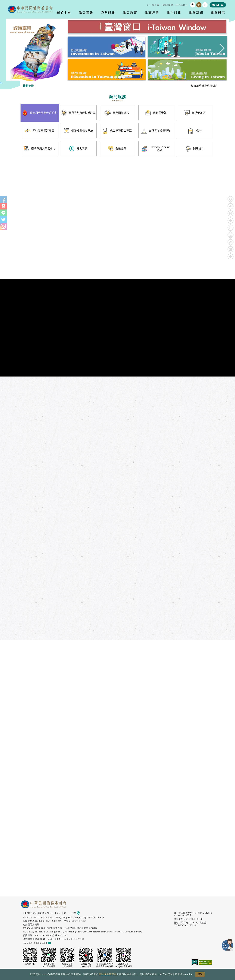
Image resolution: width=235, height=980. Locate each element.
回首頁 (156, 5)
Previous (15, 50)
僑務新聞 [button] (196, 13)
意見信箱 (54, 943)
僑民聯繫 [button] (86, 13)
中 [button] (199, 5)
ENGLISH (182, 5)
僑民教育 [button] (130, 13)
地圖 (80, 913)
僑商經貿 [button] (152, 13)
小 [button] (205, 5)
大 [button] (193, 5)
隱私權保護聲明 (108, 974)
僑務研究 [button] (218, 13)
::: (148, 5)
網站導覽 (168, 5)
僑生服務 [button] (174, 13)
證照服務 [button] (108, 13)
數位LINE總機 (228, 945)
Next (220, 50)
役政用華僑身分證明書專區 (213, 86)
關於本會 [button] (64, 13)
